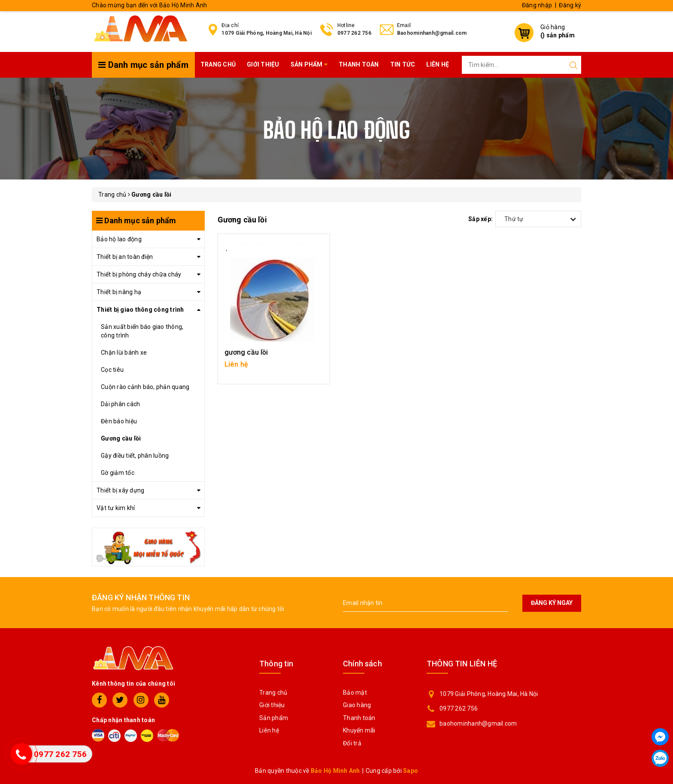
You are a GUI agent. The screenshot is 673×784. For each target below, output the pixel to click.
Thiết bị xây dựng (120, 490)
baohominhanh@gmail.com (478, 723)
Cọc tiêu (112, 370)
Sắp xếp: (480, 219)
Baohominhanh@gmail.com (432, 33)
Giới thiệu (263, 64)
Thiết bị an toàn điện (125, 257)
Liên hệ (438, 64)
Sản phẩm (309, 64)
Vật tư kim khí (116, 508)
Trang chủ (218, 64)
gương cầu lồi (246, 352)
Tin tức (403, 64)
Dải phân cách (120, 404)
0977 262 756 (354, 33)
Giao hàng (357, 705)
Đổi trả (352, 743)
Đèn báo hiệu (119, 421)
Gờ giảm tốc (118, 473)
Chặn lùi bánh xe (124, 352)
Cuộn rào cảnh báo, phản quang (145, 387)
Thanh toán (359, 64)
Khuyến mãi (359, 730)
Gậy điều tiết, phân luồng (135, 456)
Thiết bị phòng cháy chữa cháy (139, 274)
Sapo (411, 771)
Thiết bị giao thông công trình (140, 310)
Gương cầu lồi (121, 438)
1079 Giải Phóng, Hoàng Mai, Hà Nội (267, 33)
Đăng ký (570, 5)
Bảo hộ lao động (119, 239)
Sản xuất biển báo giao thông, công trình (142, 331)
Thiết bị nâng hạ (119, 292)
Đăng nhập (537, 5)
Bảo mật (355, 693)
